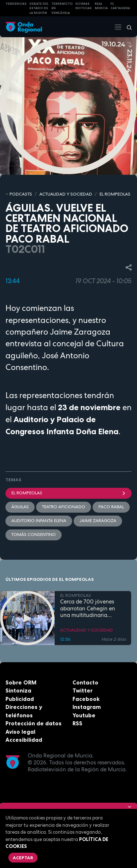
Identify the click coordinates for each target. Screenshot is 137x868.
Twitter (83, 690)
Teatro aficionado (64, 507)
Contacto (85, 682)
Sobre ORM (21, 682)
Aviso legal (20, 732)
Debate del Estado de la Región (39, 8)
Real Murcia (101, 6)
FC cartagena (120, 6)
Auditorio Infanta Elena (39, 521)
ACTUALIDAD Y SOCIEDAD (66, 194)
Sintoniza (18, 690)
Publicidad (20, 699)
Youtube (84, 715)
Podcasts (21, 194)
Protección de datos (34, 723)
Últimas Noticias (84, 6)
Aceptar (23, 858)
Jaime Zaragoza (98, 521)
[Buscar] (127, 27)
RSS (77, 723)
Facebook (86, 699)
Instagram (87, 707)
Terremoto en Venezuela (62, 8)
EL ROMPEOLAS (115, 194)
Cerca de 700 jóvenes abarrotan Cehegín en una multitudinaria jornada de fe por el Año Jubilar (91, 609)
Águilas (20, 507)
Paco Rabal (111, 507)
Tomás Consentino (34, 535)
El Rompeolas (68, 493)
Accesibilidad (24, 740)
